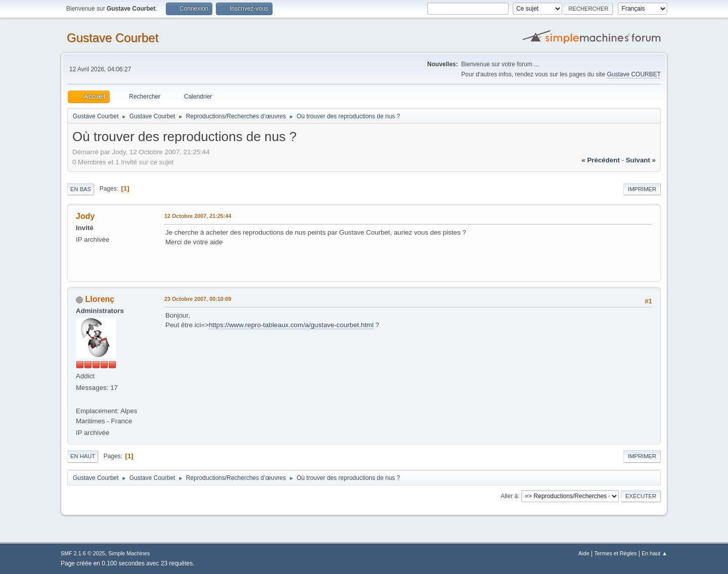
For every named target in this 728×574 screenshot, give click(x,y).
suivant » (641, 160)
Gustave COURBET (634, 74)
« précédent (601, 160)
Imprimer (642, 189)
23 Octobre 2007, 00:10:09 (198, 299)
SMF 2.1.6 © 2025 (83, 553)
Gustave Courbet (112, 38)
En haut (83, 456)
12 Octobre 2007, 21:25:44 (198, 216)
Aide (584, 553)
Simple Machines (129, 553)
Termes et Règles (615, 553)
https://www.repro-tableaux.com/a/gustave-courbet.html (291, 325)
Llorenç (100, 299)
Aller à (509, 496)
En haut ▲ (654, 553)
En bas (81, 189)
